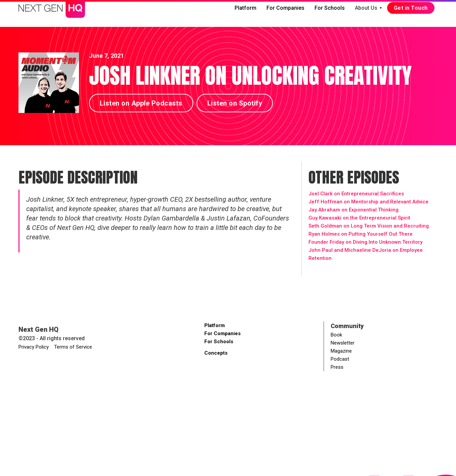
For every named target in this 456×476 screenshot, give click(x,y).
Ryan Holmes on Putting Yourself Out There (361, 234)
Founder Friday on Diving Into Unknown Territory (365, 242)
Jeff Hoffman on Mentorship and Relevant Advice (368, 202)
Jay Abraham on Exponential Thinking (354, 210)
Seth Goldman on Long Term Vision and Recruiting (369, 226)
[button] (368, 8)
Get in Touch (411, 8)
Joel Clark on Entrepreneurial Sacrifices (356, 194)
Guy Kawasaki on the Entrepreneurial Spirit (359, 218)
